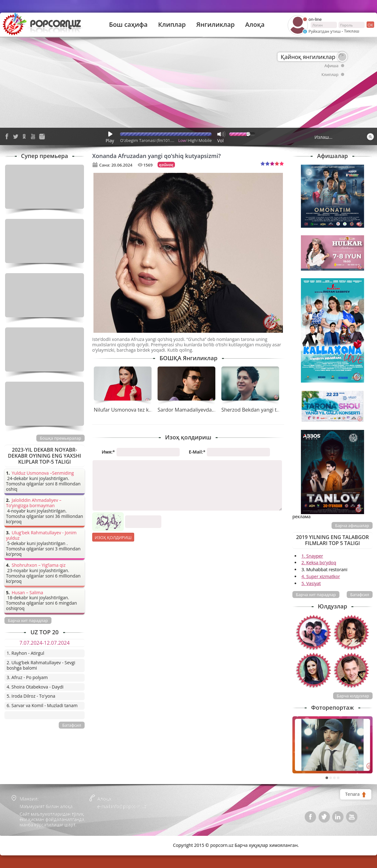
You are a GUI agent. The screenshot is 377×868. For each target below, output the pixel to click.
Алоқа (255, 25)
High (192, 140)
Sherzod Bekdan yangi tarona (256, 410)
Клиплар (172, 25)
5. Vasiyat (311, 583)
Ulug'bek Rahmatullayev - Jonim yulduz (41, 536)
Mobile (205, 140)
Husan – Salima (27, 593)
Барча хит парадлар (316, 595)
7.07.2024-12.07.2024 (44, 643)
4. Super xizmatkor (321, 576)
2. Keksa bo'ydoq (319, 563)
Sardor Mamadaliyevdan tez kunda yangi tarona (214, 410)
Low (182, 140)
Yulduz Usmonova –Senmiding (43, 473)
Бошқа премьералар (60, 438)
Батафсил (360, 595)
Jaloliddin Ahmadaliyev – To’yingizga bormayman (34, 503)
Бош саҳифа (128, 25)
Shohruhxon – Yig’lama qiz (39, 565)
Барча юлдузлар (353, 696)
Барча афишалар (352, 525)
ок (370, 25)
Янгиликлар (215, 25)
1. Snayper (312, 556)
